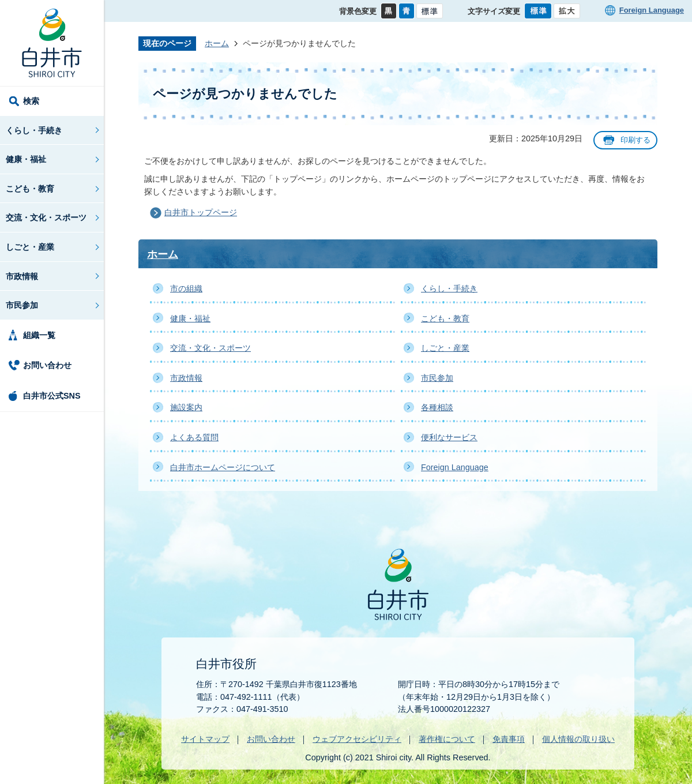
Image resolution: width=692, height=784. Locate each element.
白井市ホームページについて (223, 467)
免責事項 (509, 739)
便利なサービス (449, 437)
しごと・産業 (30, 247)
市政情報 (22, 276)
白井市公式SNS (52, 396)
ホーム (217, 43)
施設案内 (186, 407)
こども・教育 (30, 189)
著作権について (447, 739)
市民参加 (22, 305)
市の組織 (186, 288)
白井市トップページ (201, 212)
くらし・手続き (34, 130)
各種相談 (437, 407)
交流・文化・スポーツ (46, 217)
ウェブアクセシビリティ (357, 739)
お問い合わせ (47, 365)
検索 (31, 101)
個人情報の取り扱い (578, 739)
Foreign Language (652, 10)
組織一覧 (39, 335)
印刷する (635, 140)
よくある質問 (194, 437)
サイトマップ (205, 739)
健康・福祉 (26, 159)
